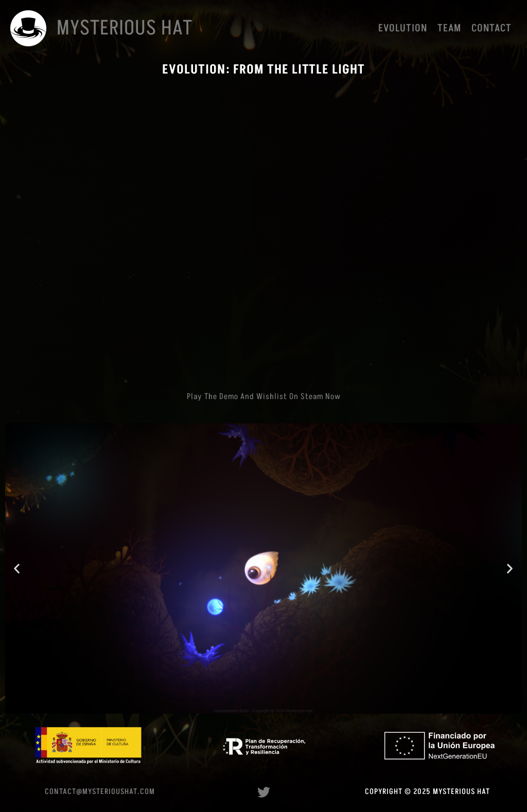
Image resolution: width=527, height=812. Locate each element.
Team (449, 28)
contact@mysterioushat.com (100, 792)
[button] (17, 569)
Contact (491, 28)
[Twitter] (264, 792)
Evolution (403, 28)
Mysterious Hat (125, 28)
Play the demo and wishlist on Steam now (264, 396)
